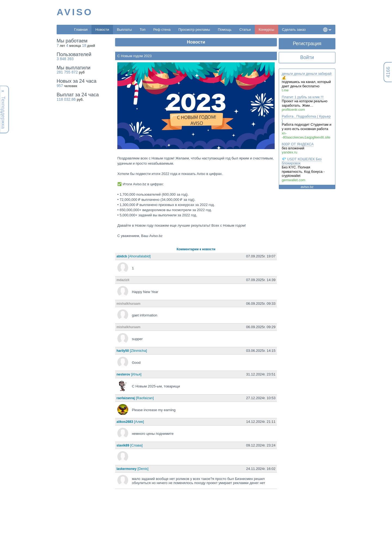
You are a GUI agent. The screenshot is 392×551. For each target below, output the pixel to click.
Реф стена (162, 30)
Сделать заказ (294, 30)
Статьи (245, 30)
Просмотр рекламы (194, 30)
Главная (81, 30)
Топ (143, 30)
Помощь (225, 30)
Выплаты (124, 30)
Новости (102, 30)
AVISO (75, 12)
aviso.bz (307, 187)
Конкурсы (266, 30)
